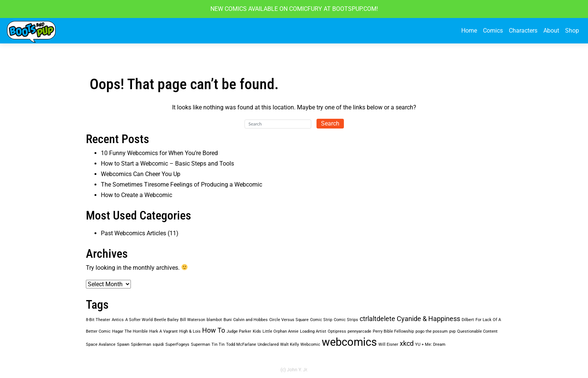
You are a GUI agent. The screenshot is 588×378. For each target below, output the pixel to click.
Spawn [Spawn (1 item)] (123, 344)
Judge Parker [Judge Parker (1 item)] (239, 331)
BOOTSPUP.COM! (354, 9)
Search (330, 123)
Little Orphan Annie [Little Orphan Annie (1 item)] (280, 331)
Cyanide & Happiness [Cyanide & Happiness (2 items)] (428, 319)
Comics (493, 31)
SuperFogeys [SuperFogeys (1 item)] (177, 344)
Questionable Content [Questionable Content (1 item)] (477, 331)
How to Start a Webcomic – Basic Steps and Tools (167, 164)
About (551, 31)
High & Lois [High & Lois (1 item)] (190, 331)
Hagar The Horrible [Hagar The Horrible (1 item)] (130, 331)
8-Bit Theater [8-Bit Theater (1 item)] (98, 320)
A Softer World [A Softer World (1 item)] (139, 320)
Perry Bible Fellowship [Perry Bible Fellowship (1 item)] (393, 331)
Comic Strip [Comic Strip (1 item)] (321, 320)
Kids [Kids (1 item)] (257, 331)
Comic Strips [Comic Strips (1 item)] (346, 320)
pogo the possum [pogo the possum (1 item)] (432, 331)
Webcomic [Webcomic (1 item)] (310, 344)
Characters (523, 31)
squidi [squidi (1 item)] (158, 344)
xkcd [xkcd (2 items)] (407, 344)
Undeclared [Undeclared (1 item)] (268, 344)
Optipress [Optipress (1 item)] (337, 331)
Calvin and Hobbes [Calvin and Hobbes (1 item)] (250, 320)
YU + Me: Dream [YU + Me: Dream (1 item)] (430, 344)
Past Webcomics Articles (133, 233)
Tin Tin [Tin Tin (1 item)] (218, 344)
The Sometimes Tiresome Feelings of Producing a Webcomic (181, 185)
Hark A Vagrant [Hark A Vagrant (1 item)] (163, 331)
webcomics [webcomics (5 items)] (349, 342)
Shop (572, 31)
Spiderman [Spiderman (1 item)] (141, 344)
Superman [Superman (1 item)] (200, 344)
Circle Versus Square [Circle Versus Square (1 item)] (289, 320)
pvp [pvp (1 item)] (452, 331)
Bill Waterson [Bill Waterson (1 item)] (193, 320)
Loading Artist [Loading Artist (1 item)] (313, 331)
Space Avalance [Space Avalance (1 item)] (101, 344)
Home (469, 31)
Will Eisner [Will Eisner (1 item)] (388, 344)
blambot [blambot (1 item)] (214, 320)
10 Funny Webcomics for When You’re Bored (159, 153)
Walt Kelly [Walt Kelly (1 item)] (289, 344)
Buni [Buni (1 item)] (228, 320)
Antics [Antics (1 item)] (118, 320)
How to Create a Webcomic (136, 195)
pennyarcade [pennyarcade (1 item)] (359, 331)
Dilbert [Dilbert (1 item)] (468, 320)
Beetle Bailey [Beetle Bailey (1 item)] (166, 320)
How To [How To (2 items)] (214, 330)
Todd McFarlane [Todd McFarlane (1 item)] (241, 344)
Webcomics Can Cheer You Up (141, 174)
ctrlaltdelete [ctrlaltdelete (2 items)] (377, 319)
